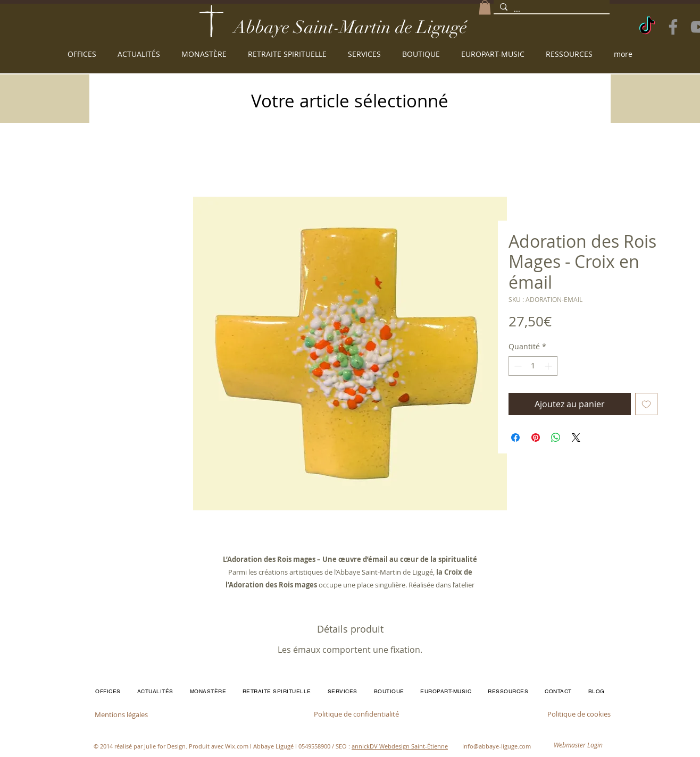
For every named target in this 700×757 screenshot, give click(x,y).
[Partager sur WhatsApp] (556, 438)
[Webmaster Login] (578, 745)
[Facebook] (673, 27)
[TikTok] (647, 27)
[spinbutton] (533, 366)
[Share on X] (576, 438)
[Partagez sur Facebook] (515, 438)
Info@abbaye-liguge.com (497, 746)
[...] (551, 10)
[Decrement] (517, 366)
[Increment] (549, 366)
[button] (485, 7)
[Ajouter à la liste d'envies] (646, 404)
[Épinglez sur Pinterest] (536, 438)
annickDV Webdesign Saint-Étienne (400, 746)
